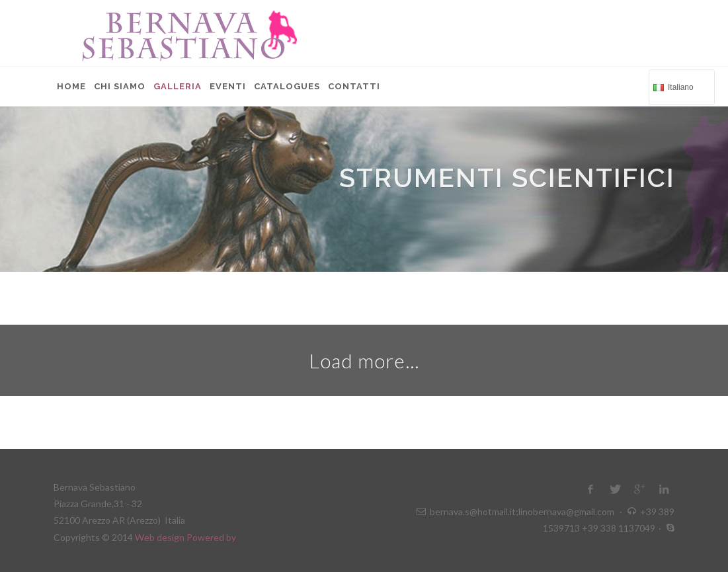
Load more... (364, 360)
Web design (161, 537)
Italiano (680, 86)
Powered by (211, 537)
